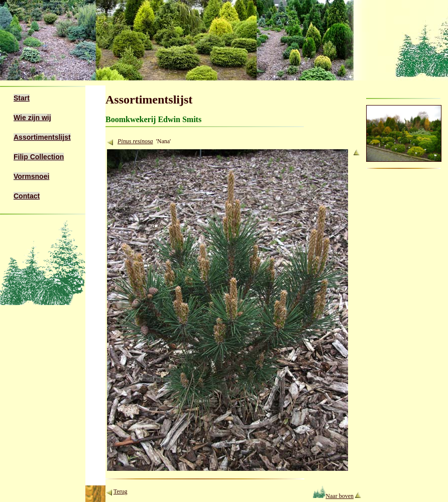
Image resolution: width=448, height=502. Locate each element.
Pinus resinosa (135, 141)
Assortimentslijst (42, 137)
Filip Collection (39, 157)
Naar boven (333, 496)
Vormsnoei (31, 176)
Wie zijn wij (32, 118)
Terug (121, 491)
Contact (27, 196)
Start (22, 98)
